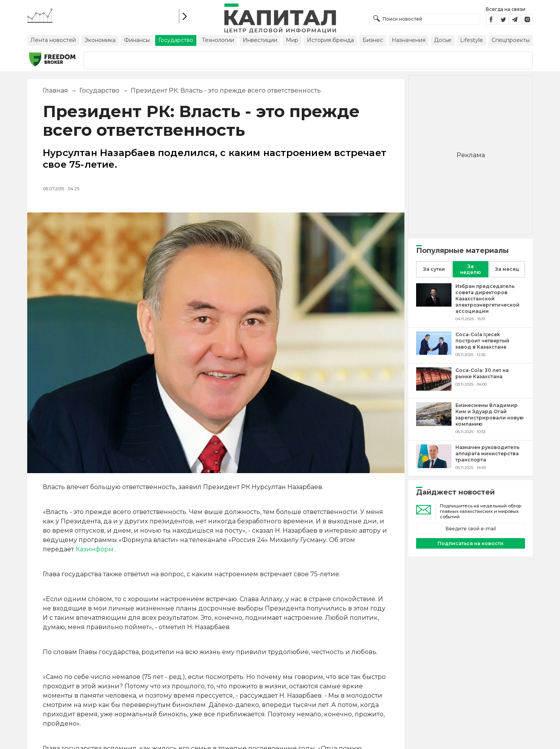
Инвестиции (260, 40)
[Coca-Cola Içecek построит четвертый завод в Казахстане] (434, 353)
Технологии (218, 40)
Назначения (409, 40)
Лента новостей (53, 40)
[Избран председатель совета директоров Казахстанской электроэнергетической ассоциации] (434, 304)
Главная (55, 90)
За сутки (434, 269)
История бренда (330, 40)
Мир (292, 40)
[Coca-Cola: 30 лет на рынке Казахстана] (434, 389)
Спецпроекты (511, 40)
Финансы (137, 40)
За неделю (471, 269)
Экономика (100, 40)
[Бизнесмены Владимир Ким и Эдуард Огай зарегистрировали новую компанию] (434, 424)
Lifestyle (472, 40)
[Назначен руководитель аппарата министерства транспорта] (434, 466)
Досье (443, 40)
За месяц (507, 269)
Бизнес (373, 40)
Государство (176, 40)
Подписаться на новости (471, 543)
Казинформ (94, 549)
